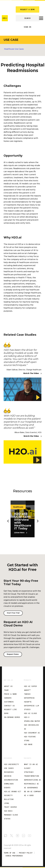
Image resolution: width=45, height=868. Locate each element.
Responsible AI (32, 784)
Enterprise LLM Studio (32, 708)
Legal (7, 803)
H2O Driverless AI (32, 727)
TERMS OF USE (9, 853)
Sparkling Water (32, 721)
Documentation (11, 780)
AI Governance (31, 788)
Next (36, 519)
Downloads (9, 784)
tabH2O (27, 694)
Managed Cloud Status (11, 817)
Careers (8, 698)
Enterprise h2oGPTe (29, 700)
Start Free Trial (13, 613)
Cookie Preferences (14, 856)
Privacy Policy (26, 853)
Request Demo (13, 654)
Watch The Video (31, 373)
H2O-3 (27, 717)
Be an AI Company (33, 792)
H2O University (12, 764)
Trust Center (10, 807)
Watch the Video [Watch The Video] (31, 436)
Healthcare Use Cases (14, 49)
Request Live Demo (10, 711)
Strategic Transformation (32, 774)
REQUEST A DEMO (27, 9)
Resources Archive (9, 774)
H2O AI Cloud (30, 713)
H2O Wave (28, 744)
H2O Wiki (8, 811)
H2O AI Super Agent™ (30, 688)
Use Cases (9, 768)
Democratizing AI (33, 780)
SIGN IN (27, 27)
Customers (9, 702)
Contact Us (9, 706)
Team (6, 690)
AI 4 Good (29, 795)
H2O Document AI (32, 733)
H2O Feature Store (30, 739)
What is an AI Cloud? (31, 766)
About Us (8, 686)
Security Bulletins (9, 797)
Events (7, 788)
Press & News (10, 694)
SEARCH (27, 18)
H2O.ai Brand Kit (13, 792)
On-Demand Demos (12, 717)
